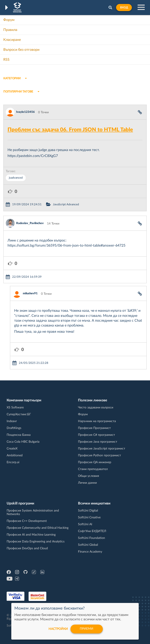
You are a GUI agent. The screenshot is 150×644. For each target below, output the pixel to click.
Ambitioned (15, 455)
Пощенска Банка (19, 435)
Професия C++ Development (27, 521)
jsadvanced (16, 178)
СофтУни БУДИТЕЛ (92, 531)
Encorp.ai (13, 462)
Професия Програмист (94, 428)
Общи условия (89, 476)
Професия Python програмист (99, 455)
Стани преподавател (93, 469)
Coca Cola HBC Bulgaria (23, 442)
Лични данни (87, 483)
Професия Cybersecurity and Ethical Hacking (38, 528)
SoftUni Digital (88, 511)
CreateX (12, 449)
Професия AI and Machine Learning (31, 535)
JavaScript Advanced (66, 205)
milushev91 (30, 294)
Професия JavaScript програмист (102, 449)
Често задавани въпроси (96, 408)
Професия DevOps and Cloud (27, 548)
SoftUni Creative (89, 517)
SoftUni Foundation (92, 538)
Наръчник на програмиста (97, 421)
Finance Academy (90, 552)
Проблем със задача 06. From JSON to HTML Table (70, 130)
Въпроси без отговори (21, 50)
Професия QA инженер (95, 462)
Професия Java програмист (98, 442)
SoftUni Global (88, 545)
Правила (10, 30)
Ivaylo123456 (25, 112)
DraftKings (14, 428)
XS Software (15, 408)
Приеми (87, 629)
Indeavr (12, 421)
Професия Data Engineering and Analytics (36, 542)
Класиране (12, 40)
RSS (6, 60)
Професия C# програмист (96, 435)
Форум (9, 20)
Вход (124, 8)
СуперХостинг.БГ (19, 414)
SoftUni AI (85, 524)
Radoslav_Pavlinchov (30, 223)
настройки (58, 629)
